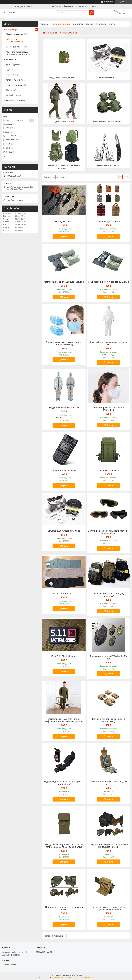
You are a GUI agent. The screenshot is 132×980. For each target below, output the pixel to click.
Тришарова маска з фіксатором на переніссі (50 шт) (64, 344)
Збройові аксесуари (15, 34)
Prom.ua (79, 975)
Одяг (8, 70)
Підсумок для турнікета (64, 471)
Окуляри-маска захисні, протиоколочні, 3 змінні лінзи (108, 532)
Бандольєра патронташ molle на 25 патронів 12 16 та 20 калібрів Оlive (64, 846)
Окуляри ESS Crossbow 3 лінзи (64, 531)
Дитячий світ (12, 59)
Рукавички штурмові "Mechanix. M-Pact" (108, 658)
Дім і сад (10, 90)
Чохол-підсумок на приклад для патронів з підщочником (108, 908)
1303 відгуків (109, 2)
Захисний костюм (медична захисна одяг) (108, 344)
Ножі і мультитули (106, 166)
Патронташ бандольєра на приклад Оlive (64, 908)
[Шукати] (91, 13)
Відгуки (112, 24)
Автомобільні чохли (15, 80)
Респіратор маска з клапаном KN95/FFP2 (108, 409)
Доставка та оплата (96, 24)
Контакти (78, 24)
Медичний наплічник (108, 471)
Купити (65, 237)
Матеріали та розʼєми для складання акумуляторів (17, 53)
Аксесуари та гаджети (16, 100)
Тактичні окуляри (107, 78)
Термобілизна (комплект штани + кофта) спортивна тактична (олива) (64, 720)
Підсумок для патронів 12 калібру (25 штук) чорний (64, 783)
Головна (44, 24)
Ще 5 (8, 156)
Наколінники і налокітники (107, 122)
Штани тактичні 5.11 (64, 594)
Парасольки (11, 75)
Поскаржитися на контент (62, 977)
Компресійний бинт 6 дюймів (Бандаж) (64, 282)
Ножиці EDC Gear (64, 222)
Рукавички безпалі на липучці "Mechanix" (108, 595)
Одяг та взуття (62, 122)
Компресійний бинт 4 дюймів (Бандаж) (108, 282)
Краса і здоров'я (13, 65)
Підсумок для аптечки (108, 222)
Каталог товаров (11, 30)
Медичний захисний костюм (64, 408)
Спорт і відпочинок (14, 47)
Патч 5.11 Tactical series (64, 656)
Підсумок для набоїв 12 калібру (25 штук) (108, 783)
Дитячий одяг (12, 95)
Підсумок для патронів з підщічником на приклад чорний (108, 846)
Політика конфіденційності (83, 977)
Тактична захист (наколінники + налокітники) (108, 720)
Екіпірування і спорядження (12, 40)
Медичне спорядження (62, 78)
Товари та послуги (61, 24)
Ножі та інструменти (15, 85)
